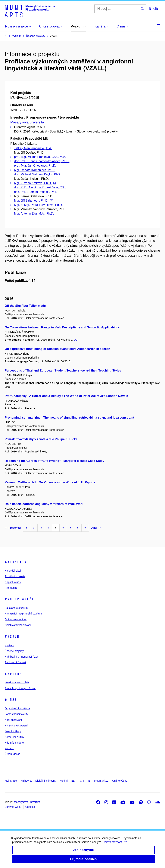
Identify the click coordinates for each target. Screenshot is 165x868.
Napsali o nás (13, 582)
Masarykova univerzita (27, 122)
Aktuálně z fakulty (15, 576)
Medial (64, 781)
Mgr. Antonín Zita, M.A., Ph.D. (34, 214)
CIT (82, 781)
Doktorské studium (16, 619)
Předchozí (13, 528)
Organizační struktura (17, 708)
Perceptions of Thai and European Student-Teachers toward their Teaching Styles (63, 370)
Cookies (30, 807)
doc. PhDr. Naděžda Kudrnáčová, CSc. (40, 187)
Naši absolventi (14, 720)
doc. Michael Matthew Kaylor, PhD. (37, 174)
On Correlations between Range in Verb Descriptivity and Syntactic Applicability (62, 327)
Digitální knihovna (46, 781)
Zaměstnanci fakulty (16, 714)
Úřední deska (12, 754)
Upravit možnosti (115, 845)
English (155, 8)
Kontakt (9, 748)
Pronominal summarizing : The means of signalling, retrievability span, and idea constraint (69, 418)
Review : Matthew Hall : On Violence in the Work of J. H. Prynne (50, 482)
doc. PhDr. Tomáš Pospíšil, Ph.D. (36, 192)
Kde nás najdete (14, 743)
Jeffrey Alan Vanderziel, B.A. (33, 148)
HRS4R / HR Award (16, 726)
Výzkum (12, 637)
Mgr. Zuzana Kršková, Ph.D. (35, 183)
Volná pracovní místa (17, 682)
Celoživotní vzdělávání (18, 625)
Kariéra (13, 674)
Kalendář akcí (13, 571)
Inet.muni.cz (101, 781)
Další (96, 528)
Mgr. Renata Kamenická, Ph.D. (35, 170)
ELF (74, 781)
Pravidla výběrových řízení (20, 688)
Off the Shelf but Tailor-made (25, 306)
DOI (76, 340)
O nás (11, 700)
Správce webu (13, 807)
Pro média (11, 588)
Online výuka (120, 781)
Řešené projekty (14, 651)
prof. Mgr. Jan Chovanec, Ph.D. (35, 166)
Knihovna (26, 781)
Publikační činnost (15, 662)
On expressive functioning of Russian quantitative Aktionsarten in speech (57, 349)
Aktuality (16, 562)
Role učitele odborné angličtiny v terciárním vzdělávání (44, 504)
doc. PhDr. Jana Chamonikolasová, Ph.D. (42, 161)
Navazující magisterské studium (23, 614)
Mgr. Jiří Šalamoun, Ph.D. (34, 201)
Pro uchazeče (19, 599)
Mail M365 (11, 781)
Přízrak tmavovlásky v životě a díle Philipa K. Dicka (41, 439)
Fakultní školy (13, 731)
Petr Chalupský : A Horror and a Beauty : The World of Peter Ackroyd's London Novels (66, 396)
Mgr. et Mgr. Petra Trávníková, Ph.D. (38, 205)
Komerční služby (14, 737)
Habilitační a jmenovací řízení (22, 657)
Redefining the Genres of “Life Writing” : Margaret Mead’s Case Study (54, 461)
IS (89, 781)
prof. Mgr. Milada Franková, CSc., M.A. (40, 157)
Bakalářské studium (16, 608)
